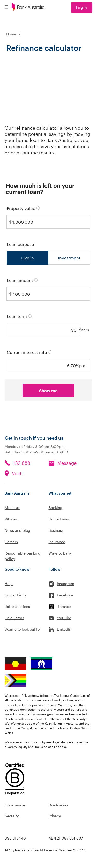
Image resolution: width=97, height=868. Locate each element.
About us (12, 508)
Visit (17, 473)
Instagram (66, 584)
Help (9, 584)
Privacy (55, 816)
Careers (11, 542)
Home (11, 34)
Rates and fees (17, 606)
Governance (15, 805)
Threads (64, 606)
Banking (55, 508)
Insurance (57, 542)
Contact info (15, 595)
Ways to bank (60, 553)
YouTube (64, 618)
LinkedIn (64, 629)
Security (12, 816)
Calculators (14, 618)
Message (67, 463)
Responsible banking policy (23, 556)
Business (56, 530)
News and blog (17, 530)
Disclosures (58, 805)
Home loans (59, 519)
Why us (11, 519)
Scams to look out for (23, 629)
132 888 (22, 463)
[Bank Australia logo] (28, 8)
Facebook (65, 595)
